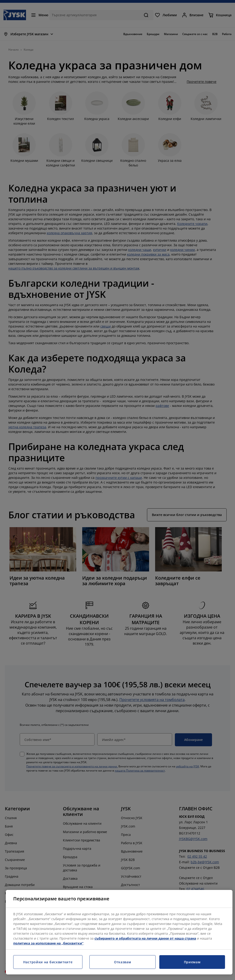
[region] (119, 932)
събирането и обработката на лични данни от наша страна (145, 938)
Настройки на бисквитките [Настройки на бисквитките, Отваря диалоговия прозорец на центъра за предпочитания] (48, 962)
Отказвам (123, 962)
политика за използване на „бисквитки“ (48, 943)
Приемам (192, 962)
